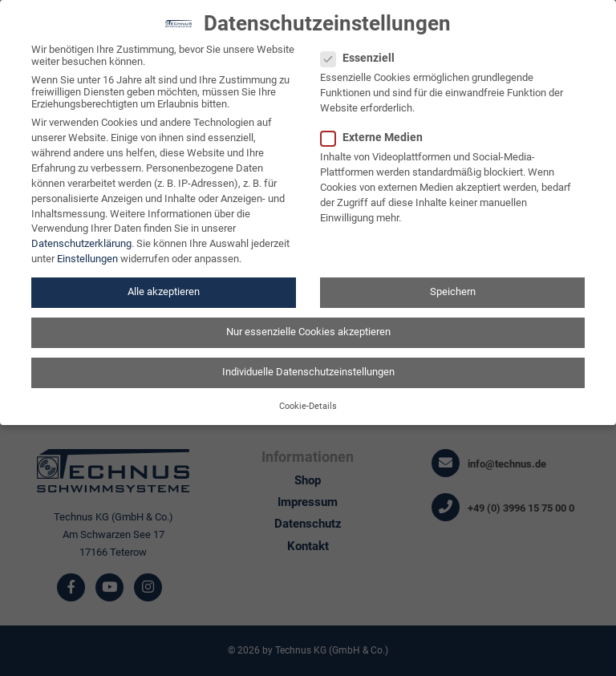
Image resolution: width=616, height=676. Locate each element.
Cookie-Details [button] (308, 397)
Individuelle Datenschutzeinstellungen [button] (308, 364)
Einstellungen (87, 251)
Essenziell (363, 49)
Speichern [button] (453, 283)
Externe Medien (377, 128)
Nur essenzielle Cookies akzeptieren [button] (308, 324)
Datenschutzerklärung (81, 235)
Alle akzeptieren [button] (164, 283)
